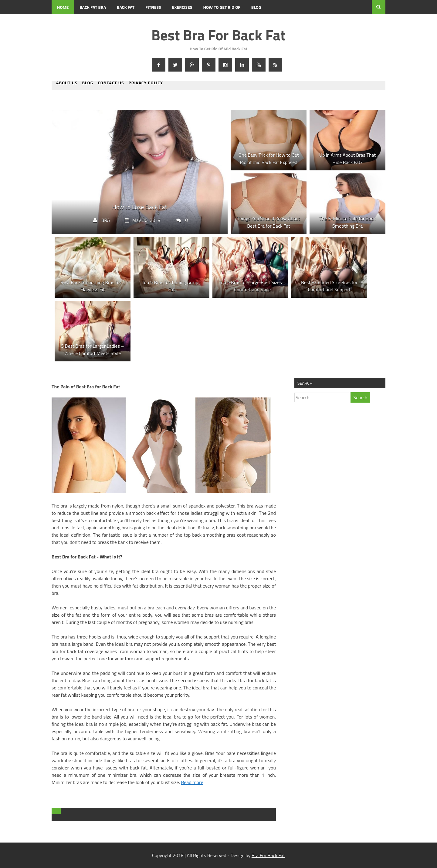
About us (67, 83)
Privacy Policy (146, 83)
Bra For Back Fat (268, 855)
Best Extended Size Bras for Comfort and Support (329, 286)
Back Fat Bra (93, 7)
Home (63, 7)
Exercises (182, 7)
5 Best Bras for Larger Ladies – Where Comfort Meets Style (92, 350)
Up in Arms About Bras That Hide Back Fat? (347, 159)
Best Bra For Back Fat (218, 35)
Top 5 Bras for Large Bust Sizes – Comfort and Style (250, 286)
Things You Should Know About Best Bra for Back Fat (269, 222)
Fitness (153, 7)
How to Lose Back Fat (139, 207)
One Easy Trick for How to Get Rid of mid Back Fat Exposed (269, 159)
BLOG (256, 7)
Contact (66, 21)
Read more (192, 782)
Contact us (111, 83)
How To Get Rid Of (222, 7)
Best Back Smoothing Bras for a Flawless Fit (93, 286)
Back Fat (126, 7)
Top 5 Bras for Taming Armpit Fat (171, 286)
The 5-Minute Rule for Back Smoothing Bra (348, 222)
